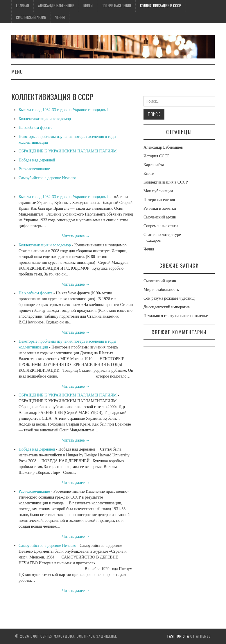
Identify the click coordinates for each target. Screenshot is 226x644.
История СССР (157, 156)
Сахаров (154, 240)
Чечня (60, 17)
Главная (23, 6)
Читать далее (76, 236)
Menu (17, 72)
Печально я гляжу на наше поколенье (176, 316)
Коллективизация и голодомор (45, 119)
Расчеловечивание (34, 169)
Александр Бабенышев (56, 6)
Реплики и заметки (160, 208)
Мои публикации (158, 191)
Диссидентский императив (167, 307)
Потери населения (116, 6)
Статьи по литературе (162, 235)
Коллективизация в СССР (161, 6)
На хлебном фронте (36, 128)
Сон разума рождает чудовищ (169, 298)
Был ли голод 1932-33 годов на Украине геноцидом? (64, 110)
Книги (88, 6)
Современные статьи (162, 226)
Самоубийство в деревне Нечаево (47, 178)
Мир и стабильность (161, 290)
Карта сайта (154, 165)
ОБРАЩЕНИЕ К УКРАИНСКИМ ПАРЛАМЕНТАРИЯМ (68, 151)
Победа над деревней (37, 160)
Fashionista (178, 636)
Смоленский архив (31, 17)
